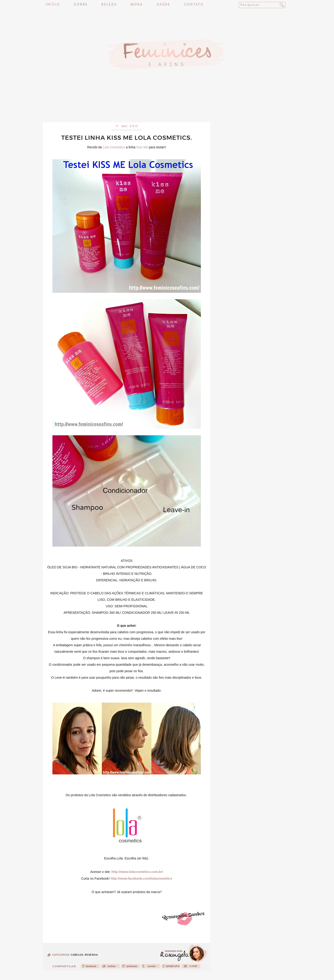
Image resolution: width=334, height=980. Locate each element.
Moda (137, 5)
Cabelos (77, 955)
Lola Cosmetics (114, 147)
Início (53, 5)
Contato (194, 5)
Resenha (91, 955)
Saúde (163, 5)
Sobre (81, 5)
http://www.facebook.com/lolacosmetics (141, 878)
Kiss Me (142, 147)
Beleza (109, 5)
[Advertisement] (167, 110)
